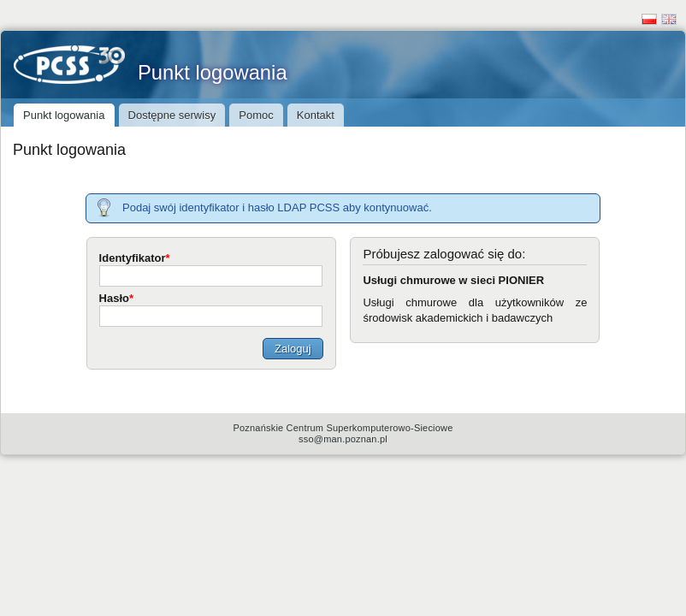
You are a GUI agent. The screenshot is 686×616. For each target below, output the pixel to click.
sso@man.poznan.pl (343, 439)
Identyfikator (135, 258)
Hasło (116, 298)
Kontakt (316, 115)
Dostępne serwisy (172, 115)
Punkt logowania (151, 72)
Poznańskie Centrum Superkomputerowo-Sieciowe (343, 428)
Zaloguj (293, 349)
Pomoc (256, 115)
